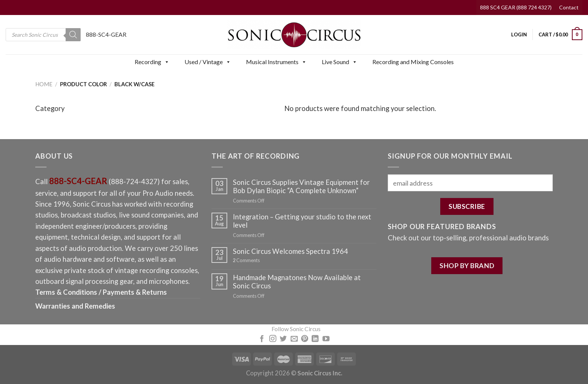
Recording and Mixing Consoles (413, 62)
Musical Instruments (276, 62)
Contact (569, 7)
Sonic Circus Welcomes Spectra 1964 (290, 251)
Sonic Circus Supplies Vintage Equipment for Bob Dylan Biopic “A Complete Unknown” (301, 186)
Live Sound (340, 62)
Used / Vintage (208, 62)
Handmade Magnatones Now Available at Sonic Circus (297, 282)
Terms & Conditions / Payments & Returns (101, 292)
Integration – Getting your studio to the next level (302, 221)
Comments (246, 260)
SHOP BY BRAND (467, 265)
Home (44, 84)
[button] (166, 62)
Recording (152, 62)
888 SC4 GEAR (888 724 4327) (516, 7)
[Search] (73, 35)
